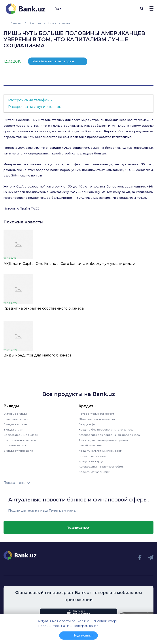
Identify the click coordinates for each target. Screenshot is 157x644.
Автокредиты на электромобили (102, 467)
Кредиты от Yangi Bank (94, 472)
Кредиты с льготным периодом (100, 451)
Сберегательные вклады (21, 435)
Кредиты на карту (91, 461)
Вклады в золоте (15, 424)
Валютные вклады (16, 419)
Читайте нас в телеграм (53, 61)
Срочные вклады (15, 445)
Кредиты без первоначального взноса (106, 430)
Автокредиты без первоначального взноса (109, 435)
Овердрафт (87, 424)
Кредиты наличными (93, 456)
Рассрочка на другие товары (35, 107)
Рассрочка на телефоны (30, 100)
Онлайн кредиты (90, 445)
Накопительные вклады (20, 440)
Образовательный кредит (97, 419)
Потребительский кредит (96, 414)
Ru (58, 9)
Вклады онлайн (14, 430)
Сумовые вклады (15, 414)
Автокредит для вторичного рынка (103, 440)
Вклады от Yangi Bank (18, 451)
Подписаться (78, 528)
